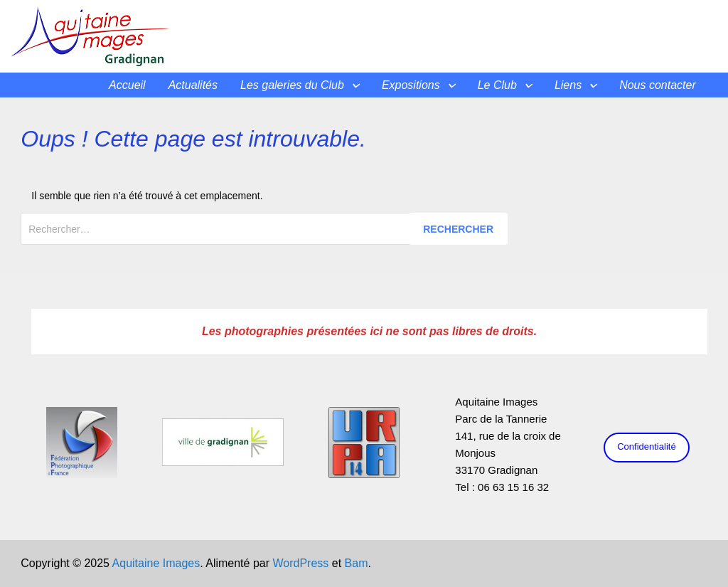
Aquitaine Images (156, 563)
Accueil (127, 85)
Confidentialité (646, 446)
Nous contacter (658, 85)
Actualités (193, 85)
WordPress (300, 563)
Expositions (411, 85)
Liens (568, 85)
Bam (357, 563)
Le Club (497, 85)
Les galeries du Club (292, 85)
